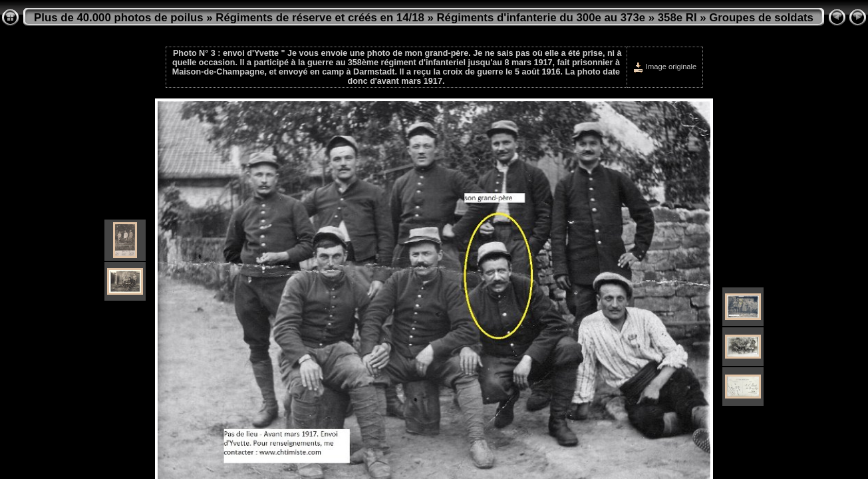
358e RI (677, 18)
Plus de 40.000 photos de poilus (119, 18)
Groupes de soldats (761, 18)
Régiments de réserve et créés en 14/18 (320, 18)
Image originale (665, 67)
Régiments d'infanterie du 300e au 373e (541, 18)
